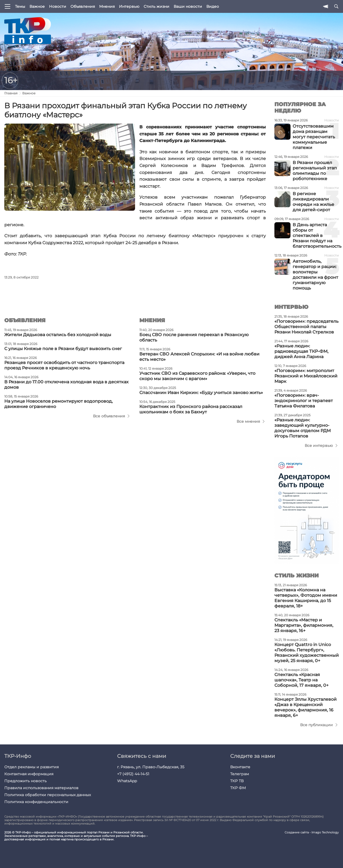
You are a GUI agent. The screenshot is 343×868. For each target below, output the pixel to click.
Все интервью (319, 446)
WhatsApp (127, 781)
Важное (37, 6)
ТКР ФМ (238, 788)
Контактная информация (29, 774)
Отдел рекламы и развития (31, 767)
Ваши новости (188, 6)
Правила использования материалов (41, 788)
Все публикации (316, 725)
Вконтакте (240, 767)
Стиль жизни (156, 6)
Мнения (107, 6)
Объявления (83, 6)
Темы (20, 6)
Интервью (129, 6)
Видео (213, 6)
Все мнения (248, 421)
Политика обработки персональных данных (48, 795)
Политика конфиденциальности (36, 802)
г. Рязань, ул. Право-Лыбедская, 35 (151, 767)
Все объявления (109, 416)
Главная (11, 93)
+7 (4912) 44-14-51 (133, 774)
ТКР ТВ (237, 781)
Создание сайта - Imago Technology (312, 832)
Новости (58, 6)
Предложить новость (25, 781)
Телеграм (240, 774)
